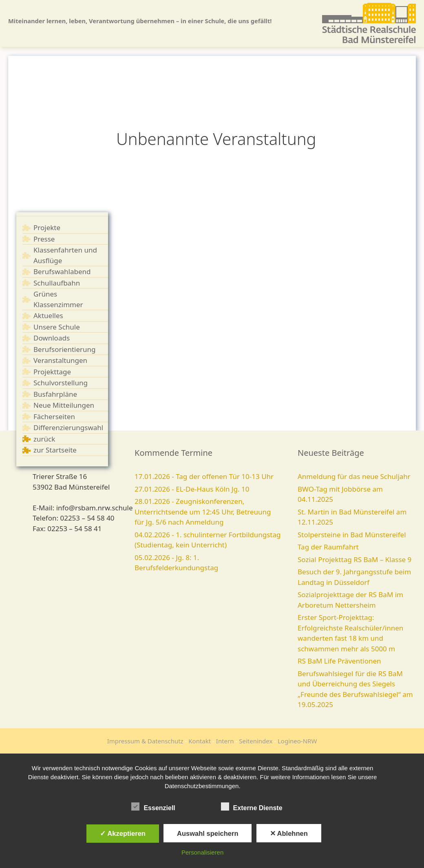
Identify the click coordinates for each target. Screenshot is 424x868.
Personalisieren (202, 852)
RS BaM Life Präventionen (339, 661)
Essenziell (153, 806)
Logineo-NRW (297, 741)
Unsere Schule (57, 327)
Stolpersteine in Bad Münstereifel (352, 535)
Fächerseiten (54, 416)
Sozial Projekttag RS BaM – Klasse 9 (354, 559)
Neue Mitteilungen (64, 405)
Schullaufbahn (57, 283)
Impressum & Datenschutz (145, 741)
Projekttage (52, 372)
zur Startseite (55, 450)
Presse (44, 239)
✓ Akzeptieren (123, 833)
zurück (44, 439)
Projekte (47, 227)
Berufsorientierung (65, 349)
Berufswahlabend (62, 271)
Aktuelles (48, 315)
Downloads (52, 338)
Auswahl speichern (208, 833)
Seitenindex (256, 741)
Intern (225, 741)
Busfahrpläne (55, 394)
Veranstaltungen (60, 360)
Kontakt (200, 741)
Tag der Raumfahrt (328, 547)
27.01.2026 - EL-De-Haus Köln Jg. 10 (192, 489)
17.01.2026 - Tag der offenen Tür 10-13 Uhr (204, 476)
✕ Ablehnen (289, 833)
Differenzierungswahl (68, 427)
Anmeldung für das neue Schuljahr (354, 476)
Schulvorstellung (61, 383)
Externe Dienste (252, 806)
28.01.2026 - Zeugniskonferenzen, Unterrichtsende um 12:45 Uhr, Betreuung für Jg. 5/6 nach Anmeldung (203, 512)
